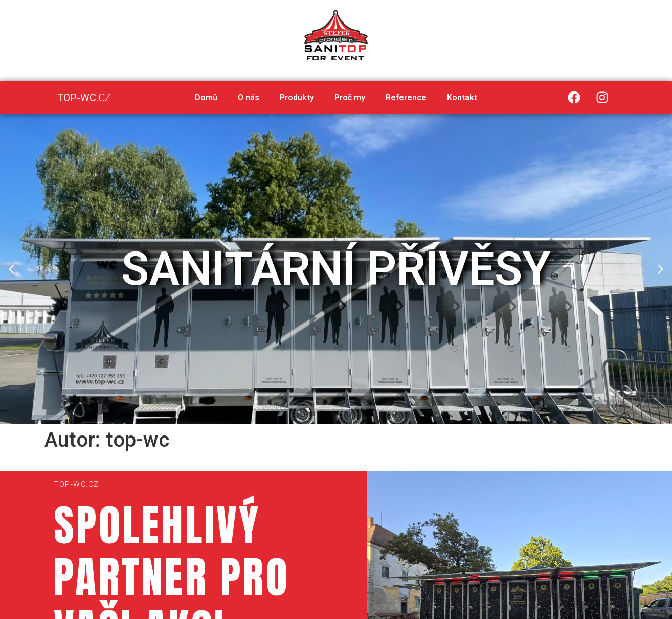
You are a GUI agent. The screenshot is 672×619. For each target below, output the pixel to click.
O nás (249, 97)
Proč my (350, 97)
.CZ (84, 98)
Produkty (297, 97)
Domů (206, 97)
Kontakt (462, 97)
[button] (322, 416)
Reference (406, 97)
